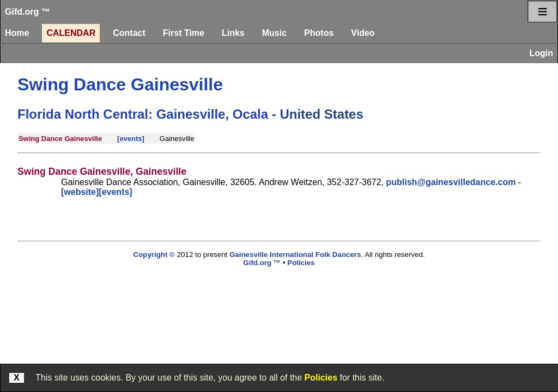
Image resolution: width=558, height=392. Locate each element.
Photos (319, 33)
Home (17, 33)
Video (363, 33)
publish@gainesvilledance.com (451, 182)
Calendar (71, 33)
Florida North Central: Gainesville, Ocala (143, 114)
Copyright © (154, 255)
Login (541, 53)
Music (274, 33)
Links (233, 33)
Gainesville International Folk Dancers (295, 255)
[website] (80, 192)
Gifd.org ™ (28, 12)
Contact (129, 33)
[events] (131, 139)
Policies (321, 378)
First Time (184, 33)
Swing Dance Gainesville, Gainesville (102, 171)
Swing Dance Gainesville (120, 84)
